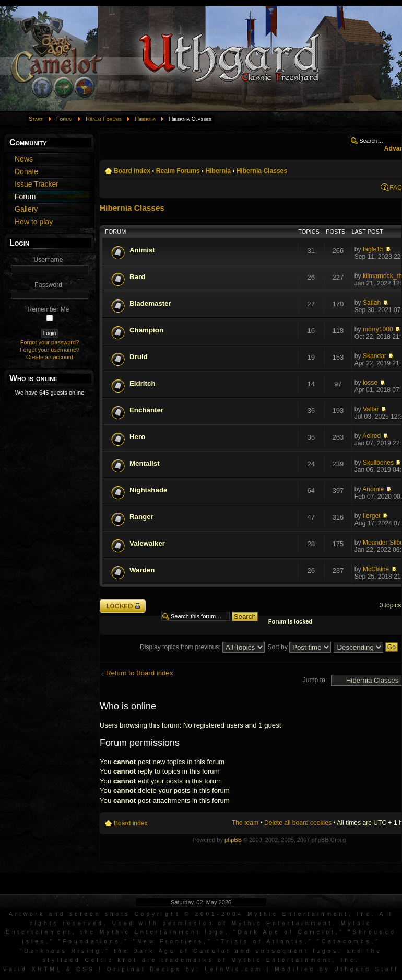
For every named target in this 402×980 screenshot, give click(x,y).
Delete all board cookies (298, 823)
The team (245, 823)
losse (370, 383)
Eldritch (143, 383)
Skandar (375, 356)
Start (36, 119)
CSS (86, 969)
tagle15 (373, 249)
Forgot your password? (50, 342)
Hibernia (145, 119)
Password (48, 285)
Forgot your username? (50, 350)
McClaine (376, 569)
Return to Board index (139, 673)
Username (49, 260)
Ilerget (372, 516)
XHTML (47, 969)
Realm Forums (104, 119)
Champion (146, 330)
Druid (139, 357)
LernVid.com (234, 969)
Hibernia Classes (262, 171)
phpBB (233, 840)
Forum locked (123, 606)
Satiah (372, 303)
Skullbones (378, 463)
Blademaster (150, 303)
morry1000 (378, 329)
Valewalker (147, 543)
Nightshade (148, 490)
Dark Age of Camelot (286, 932)
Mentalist (145, 463)
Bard (137, 277)
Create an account (50, 357)
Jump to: (315, 680)
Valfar (371, 409)
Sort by (299, 647)
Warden (142, 570)
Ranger (141, 517)
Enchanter (146, 410)
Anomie (373, 489)
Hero (137, 437)
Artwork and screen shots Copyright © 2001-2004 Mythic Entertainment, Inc (190, 914)
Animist (142, 250)
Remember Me (49, 309)
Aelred (371, 436)
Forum (64, 119)
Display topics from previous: (202, 647)
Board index (132, 171)
